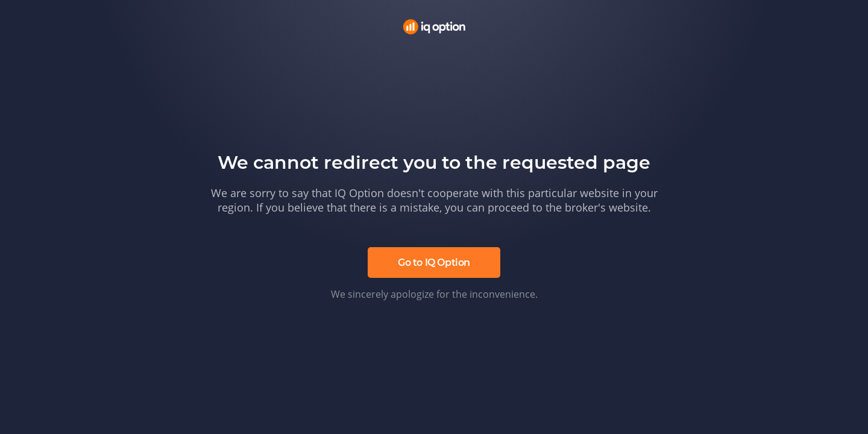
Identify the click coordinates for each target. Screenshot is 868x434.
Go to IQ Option (434, 263)
